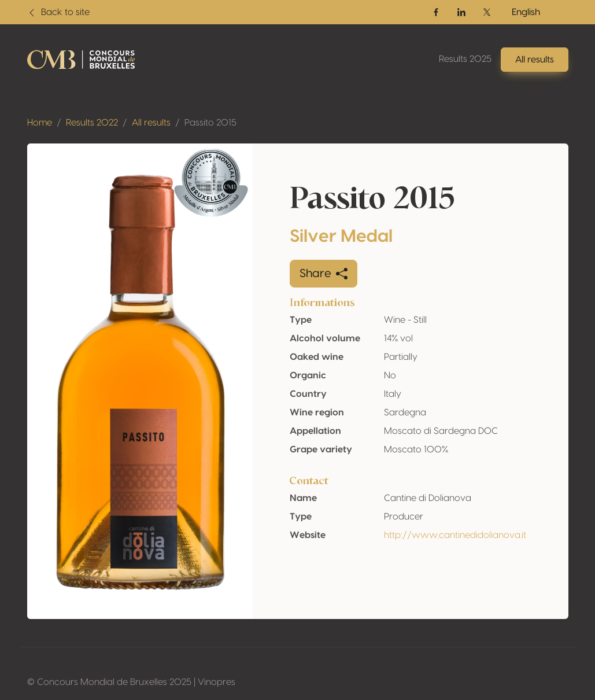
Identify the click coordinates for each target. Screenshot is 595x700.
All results (151, 123)
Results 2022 (92, 123)
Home (40, 123)
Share (324, 274)
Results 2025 (465, 59)
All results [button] (535, 60)
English (526, 12)
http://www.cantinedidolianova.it (455, 535)
